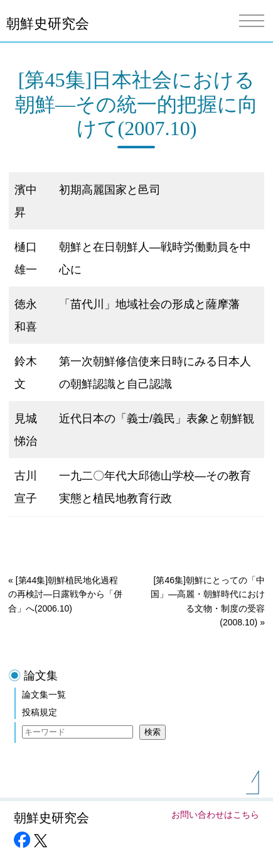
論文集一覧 (44, 695)
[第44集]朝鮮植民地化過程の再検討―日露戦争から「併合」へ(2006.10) (65, 594)
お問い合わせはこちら (215, 815)
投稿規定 (40, 712)
